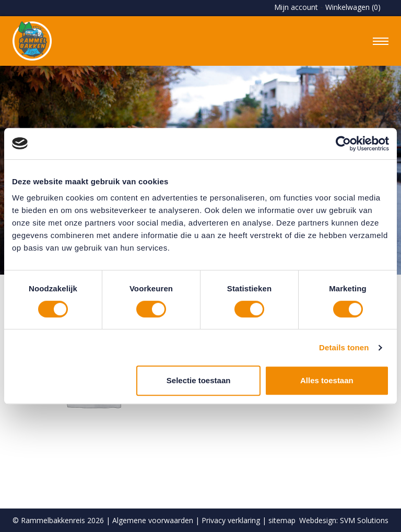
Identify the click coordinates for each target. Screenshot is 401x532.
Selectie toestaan (199, 380)
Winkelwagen (353, 7)
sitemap (282, 520)
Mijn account (296, 7)
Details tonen (344, 347)
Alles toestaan (327, 380)
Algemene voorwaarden (153, 520)
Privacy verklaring (231, 520)
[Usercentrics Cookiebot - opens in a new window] (343, 144)
